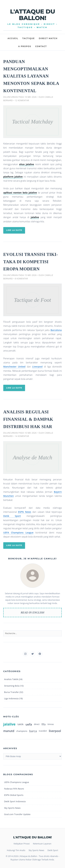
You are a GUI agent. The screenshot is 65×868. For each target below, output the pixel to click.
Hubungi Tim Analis (16, 850)
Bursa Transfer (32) (14, 692)
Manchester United (14, 367)
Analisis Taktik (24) (13, 679)
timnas (51, 724)
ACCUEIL (13, 38)
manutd (9, 731)
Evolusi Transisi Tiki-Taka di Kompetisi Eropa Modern (31, 262)
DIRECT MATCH (48, 38)
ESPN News (25, 512)
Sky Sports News (12, 808)
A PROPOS (25, 46)
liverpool (55, 731)
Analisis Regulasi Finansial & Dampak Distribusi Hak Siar (28, 419)
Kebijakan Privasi (22, 844)
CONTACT (41, 46)
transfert (43, 731)
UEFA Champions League (18, 533)
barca (33, 731)
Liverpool (37, 367)
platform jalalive (13, 177)
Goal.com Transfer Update (17, 814)
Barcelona (56, 330)
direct (37, 724)
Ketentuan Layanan (42, 844)
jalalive (35, 217)
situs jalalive (27, 164)
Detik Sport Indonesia (15, 801)
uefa (29, 724)
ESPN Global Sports (14, 795)
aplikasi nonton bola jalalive (20, 193)
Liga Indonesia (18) (13, 698)
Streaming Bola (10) (14, 686)
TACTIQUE (28, 38)
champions (22, 731)
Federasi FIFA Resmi (14, 789)
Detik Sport (12, 516)
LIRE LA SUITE (14, 230)
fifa (43, 724)
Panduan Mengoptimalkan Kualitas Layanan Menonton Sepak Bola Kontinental (31, 76)
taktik (21, 724)
